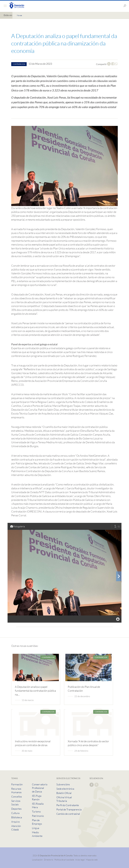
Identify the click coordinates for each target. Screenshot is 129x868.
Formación (17, 784)
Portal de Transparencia (69, 809)
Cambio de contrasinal (68, 814)
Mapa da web (92, 860)
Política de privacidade (64, 860)
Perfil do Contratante (68, 805)
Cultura (15, 813)
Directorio (49, 860)
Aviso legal (80, 860)
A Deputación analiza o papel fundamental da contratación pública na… (35, 691)
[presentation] (119, 576)
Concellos (16, 797)
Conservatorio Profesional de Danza (40, 788)
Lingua (36, 828)
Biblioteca (17, 817)
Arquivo (15, 822)
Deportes (16, 809)
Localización (37, 860)
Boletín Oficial (64, 793)
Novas (19, 15)
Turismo (36, 812)
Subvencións (63, 784)
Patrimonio (38, 816)
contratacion (19, 64)
